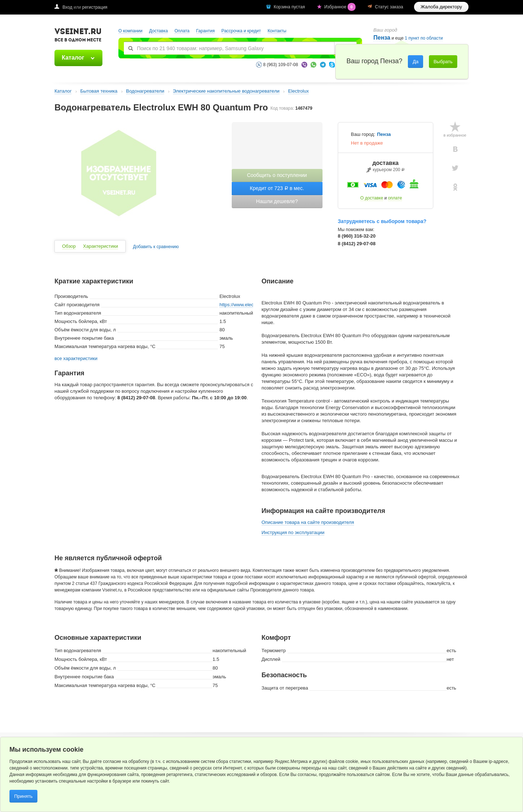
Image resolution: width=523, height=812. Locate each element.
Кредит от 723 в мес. (277, 188)
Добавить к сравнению (156, 247)
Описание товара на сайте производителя (308, 522)
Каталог (73, 58)
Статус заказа (389, 7)
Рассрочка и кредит (241, 31)
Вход (67, 7)
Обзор (69, 246)
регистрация (95, 7)
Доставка (159, 31)
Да (415, 62)
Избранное (341, 7)
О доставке (372, 198)
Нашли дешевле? (277, 201)
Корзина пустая (290, 7)
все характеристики (76, 359)
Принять (23, 796)
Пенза (382, 38)
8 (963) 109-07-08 (281, 65)
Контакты (277, 31)
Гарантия (205, 31)
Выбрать (443, 62)
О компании (130, 31)
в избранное (455, 135)
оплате (395, 198)
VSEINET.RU (78, 36)
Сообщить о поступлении (277, 175)
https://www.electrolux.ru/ (246, 305)
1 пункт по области (424, 38)
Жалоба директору (441, 7)
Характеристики (101, 246)
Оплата (182, 31)
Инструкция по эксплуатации (293, 532)
